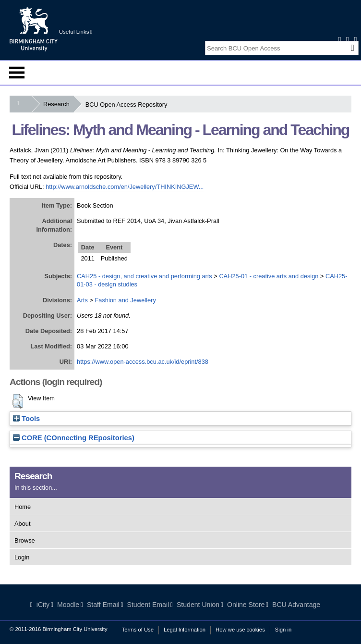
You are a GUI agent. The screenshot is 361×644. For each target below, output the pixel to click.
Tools (26, 419)
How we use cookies (240, 630)
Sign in (283, 630)
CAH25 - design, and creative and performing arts (144, 276)
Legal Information (185, 630)
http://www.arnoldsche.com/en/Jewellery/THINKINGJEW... (125, 187)
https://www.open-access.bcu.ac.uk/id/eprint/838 (143, 362)
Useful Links (76, 32)
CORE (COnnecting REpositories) (74, 438)
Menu (17, 73)
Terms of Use (138, 630)
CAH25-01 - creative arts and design (269, 276)
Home (23, 507)
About (22, 524)
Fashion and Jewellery (125, 300)
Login (22, 557)
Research (58, 104)
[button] (18, 401)
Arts (82, 300)
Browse (25, 540)
